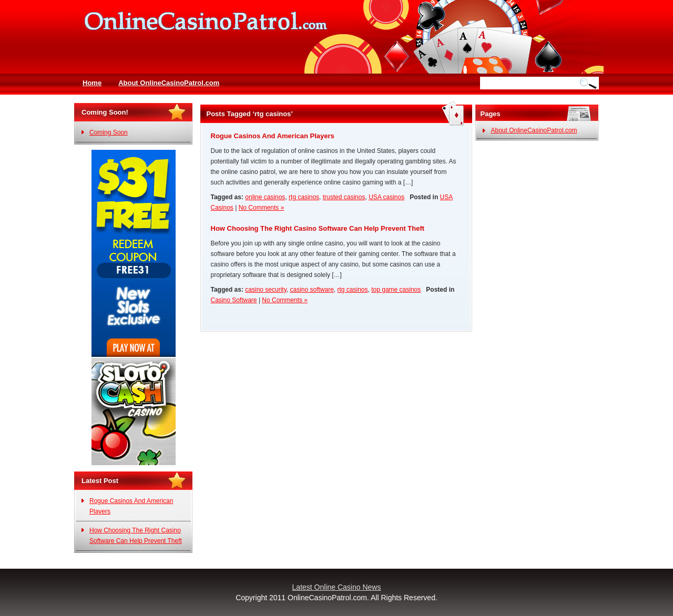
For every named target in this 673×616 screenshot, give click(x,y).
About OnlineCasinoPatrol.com (169, 83)
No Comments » (262, 208)
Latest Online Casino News (337, 587)
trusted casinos (344, 197)
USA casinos (386, 197)
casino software (312, 290)
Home (92, 83)
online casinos (265, 197)
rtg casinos (304, 197)
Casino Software (234, 300)
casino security (266, 290)
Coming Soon (109, 132)
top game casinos (396, 290)
